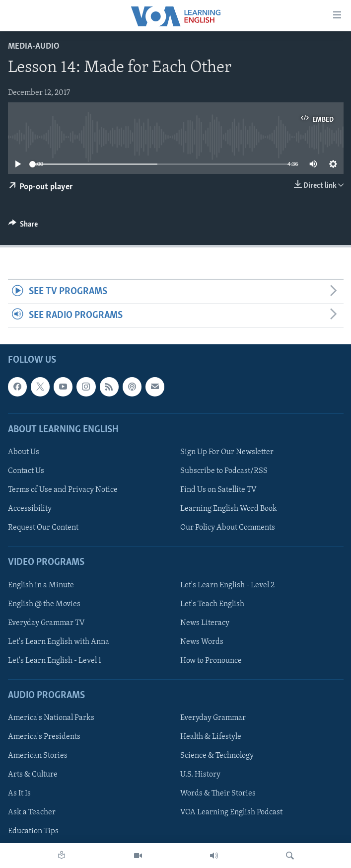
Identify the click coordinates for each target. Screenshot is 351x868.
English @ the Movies (44, 604)
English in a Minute (41, 585)
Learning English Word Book (229, 509)
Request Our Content (43, 528)
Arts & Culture (33, 775)
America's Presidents (44, 737)
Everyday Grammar (213, 718)
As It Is (19, 793)
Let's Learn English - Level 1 (55, 661)
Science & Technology (217, 756)
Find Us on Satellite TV (218, 490)
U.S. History (200, 775)
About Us (24, 452)
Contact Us (26, 471)
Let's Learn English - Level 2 (227, 585)
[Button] (23, 227)
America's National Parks (51, 718)
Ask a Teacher (32, 812)
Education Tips (33, 832)
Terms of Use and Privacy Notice (63, 490)
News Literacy (205, 623)
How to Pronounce (211, 661)
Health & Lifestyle (211, 737)
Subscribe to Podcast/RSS (224, 471)
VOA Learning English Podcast (231, 812)
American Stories (38, 756)
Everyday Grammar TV (46, 623)
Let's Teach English (212, 604)
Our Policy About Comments (228, 528)
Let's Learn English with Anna (59, 642)
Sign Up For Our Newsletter (227, 452)
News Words (202, 642)
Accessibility (30, 509)
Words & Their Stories (218, 793)
